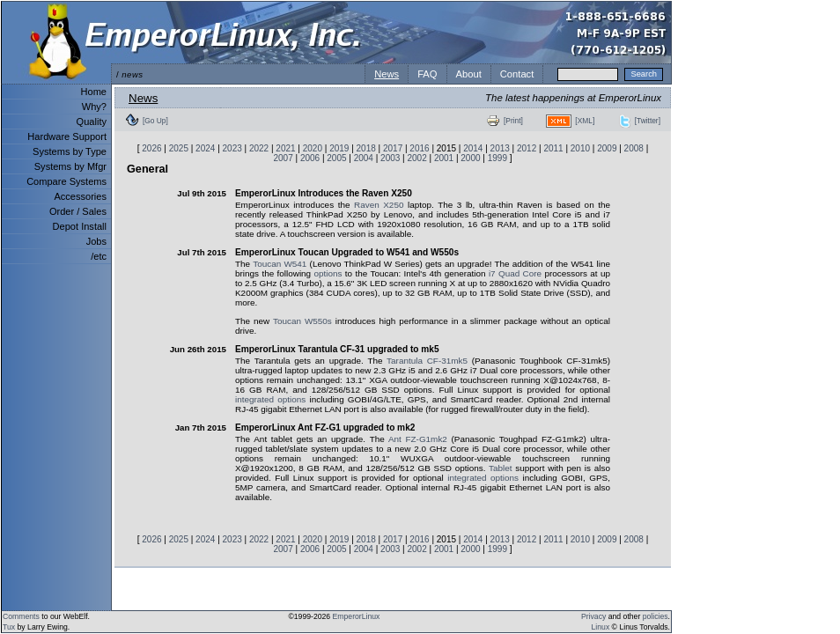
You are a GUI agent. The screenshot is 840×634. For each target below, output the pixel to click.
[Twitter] (648, 121)
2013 (500, 148)
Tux (9, 627)
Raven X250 (379, 205)
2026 (151, 148)
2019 (339, 148)
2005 (336, 158)
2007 (283, 158)
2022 (259, 148)
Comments (21, 616)
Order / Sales (78, 211)
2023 (232, 148)
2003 (390, 158)
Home (94, 92)
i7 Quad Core (515, 273)
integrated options (270, 399)
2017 (393, 148)
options (328, 273)
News (387, 74)
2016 (419, 148)
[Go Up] (155, 121)
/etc (99, 256)
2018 (366, 148)
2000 (470, 158)
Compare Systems (66, 181)
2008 (634, 148)
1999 (497, 158)
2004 (364, 158)
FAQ (427, 74)
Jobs (96, 241)
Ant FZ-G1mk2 (418, 439)
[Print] (513, 121)
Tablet (500, 468)
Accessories (80, 196)
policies (656, 616)
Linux (601, 627)
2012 (527, 148)
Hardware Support (67, 136)
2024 (205, 148)
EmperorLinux (357, 616)
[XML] (585, 121)
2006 (310, 158)
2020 (313, 148)
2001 (444, 158)
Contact (517, 74)
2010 (580, 148)
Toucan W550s (302, 321)
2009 (607, 148)
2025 (179, 148)
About (469, 74)
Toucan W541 (280, 264)
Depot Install (80, 226)
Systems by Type (70, 151)
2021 (285, 148)
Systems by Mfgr (70, 166)
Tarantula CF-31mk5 (427, 361)
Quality (92, 122)
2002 (417, 158)
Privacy (593, 616)
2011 (553, 148)
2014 (473, 148)
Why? (94, 107)
